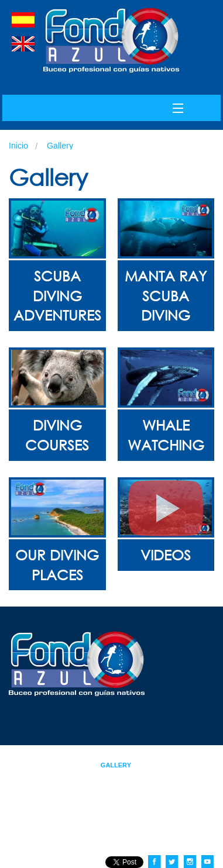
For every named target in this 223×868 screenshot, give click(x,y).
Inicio (18, 146)
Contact (61, 775)
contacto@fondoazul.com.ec (170, 842)
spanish (23, 20)
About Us (114, 755)
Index (66, 755)
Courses (170, 755)
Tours (65, 765)
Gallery (60, 146)
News (176, 765)
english (23, 44)
